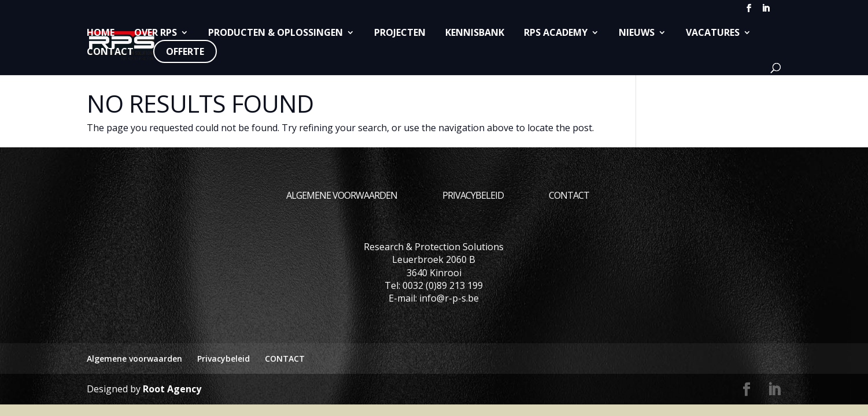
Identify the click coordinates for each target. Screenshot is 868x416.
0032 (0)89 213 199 (443, 285)
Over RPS (156, 33)
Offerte (185, 51)
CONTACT (110, 52)
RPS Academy (556, 33)
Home (101, 33)
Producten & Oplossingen (276, 33)
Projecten (400, 33)
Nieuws (637, 33)
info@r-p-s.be (449, 298)
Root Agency (172, 389)
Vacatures (713, 33)
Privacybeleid (473, 195)
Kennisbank (475, 33)
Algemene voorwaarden (342, 195)
